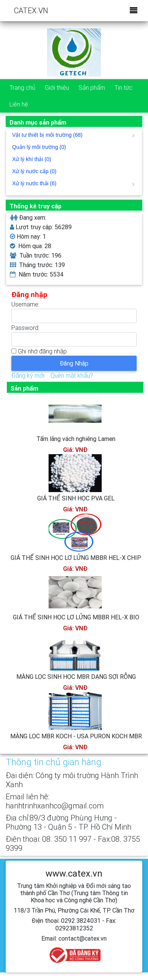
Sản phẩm (92, 88)
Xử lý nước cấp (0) (34, 171)
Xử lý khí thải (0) (32, 159)
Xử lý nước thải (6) (73, 183)
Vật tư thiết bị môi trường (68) (73, 135)
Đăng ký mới (28, 375)
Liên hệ (19, 104)
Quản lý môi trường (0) (39, 147)
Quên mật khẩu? (72, 375)
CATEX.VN (31, 10)
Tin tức (124, 88)
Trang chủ (22, 88)
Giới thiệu (57, 88)
